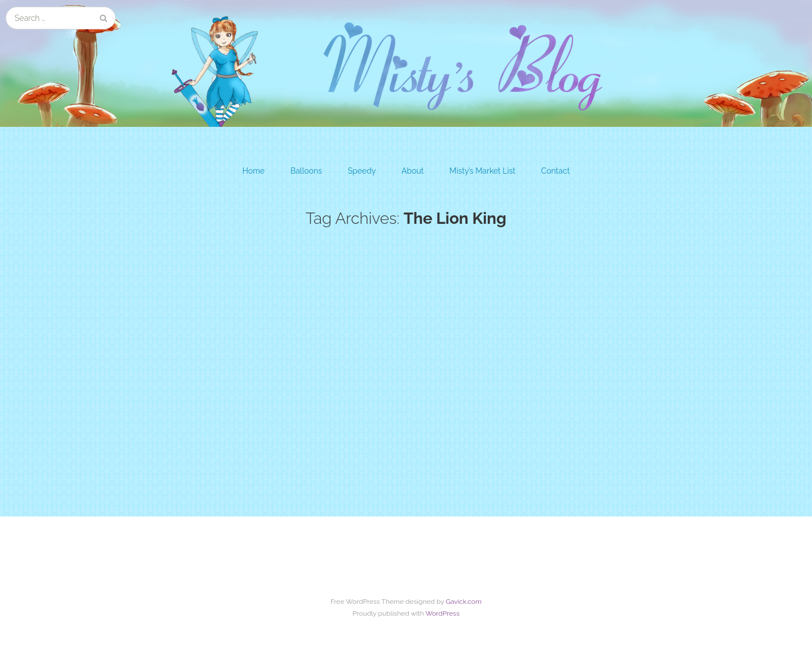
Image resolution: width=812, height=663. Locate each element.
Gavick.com (464, 603)
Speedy (362, 171)
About (412, 171)
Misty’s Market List (482, 171)
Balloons (306, 171)
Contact (556, 171)
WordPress (442, 616)
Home (254, 171)
